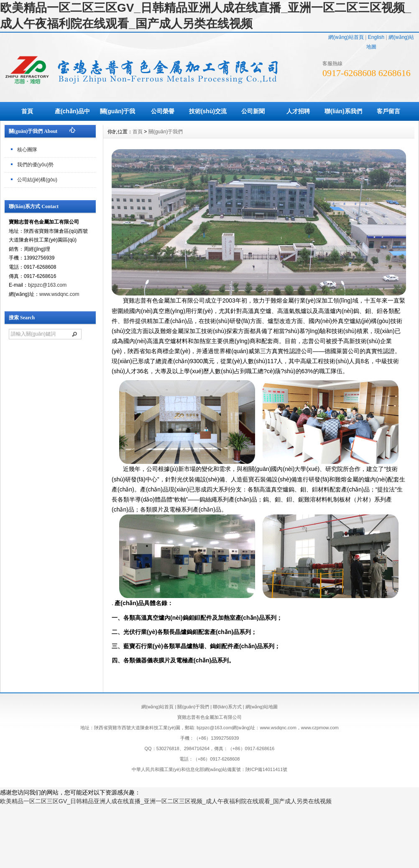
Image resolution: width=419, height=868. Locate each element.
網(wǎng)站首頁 (346, 37)
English (376, 37)
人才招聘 (298, 111)
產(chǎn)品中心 (72, 121)
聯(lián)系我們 (343, 111)
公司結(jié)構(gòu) (37, 180)
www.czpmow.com (320, 728)
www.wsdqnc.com (59, 294)
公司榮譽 (163, 111)
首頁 (27, 111)
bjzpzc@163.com (47, 285)
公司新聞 (253, 111)
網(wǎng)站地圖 (262, 707)
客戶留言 (388, 111)
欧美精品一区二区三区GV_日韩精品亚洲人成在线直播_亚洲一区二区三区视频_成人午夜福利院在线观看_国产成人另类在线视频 (166, 801)
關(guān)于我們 (118, 121)
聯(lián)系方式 (227, 707)
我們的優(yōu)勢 (35, 165)
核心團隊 (27, 150)
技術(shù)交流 (208, 111)
